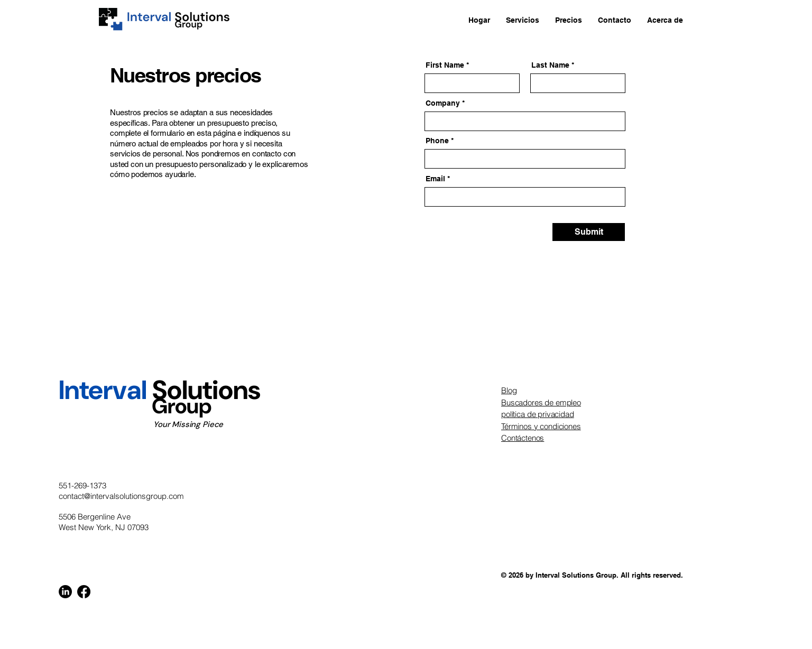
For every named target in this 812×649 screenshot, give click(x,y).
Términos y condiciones (541, 426)
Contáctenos (523, 438)
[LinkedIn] (65, 592)
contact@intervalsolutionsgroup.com (121, 496)
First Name (445, 65)
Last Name (550, 65)
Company (443, 103)
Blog (509, 390)
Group (135, 406)
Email (435, 179)
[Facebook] (84, 592)
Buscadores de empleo (541, 402)
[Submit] (589, 232)
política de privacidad (538, 414)
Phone (437, 141)
